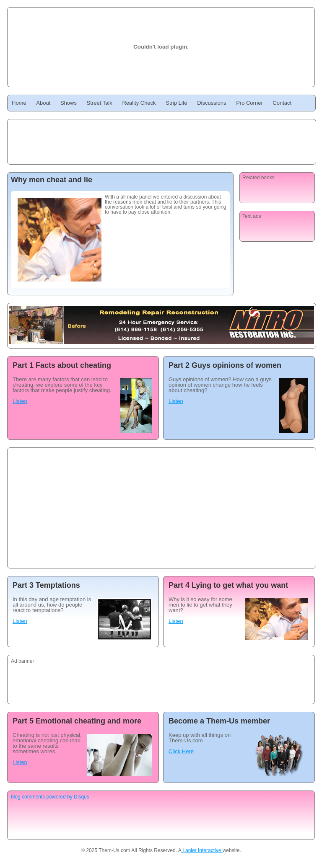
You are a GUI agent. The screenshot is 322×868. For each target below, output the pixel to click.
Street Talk (100, 103)
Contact (282, 103)
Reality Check (139, 103)
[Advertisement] (122, 509)
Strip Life (176, 103)
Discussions (212, 103)
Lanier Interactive (202, 850)
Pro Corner (249, 103)
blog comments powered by (50, 797)
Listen (20, 401)
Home (19, 103)
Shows (69, 103)
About (43, 103)
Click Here (181, 751)
